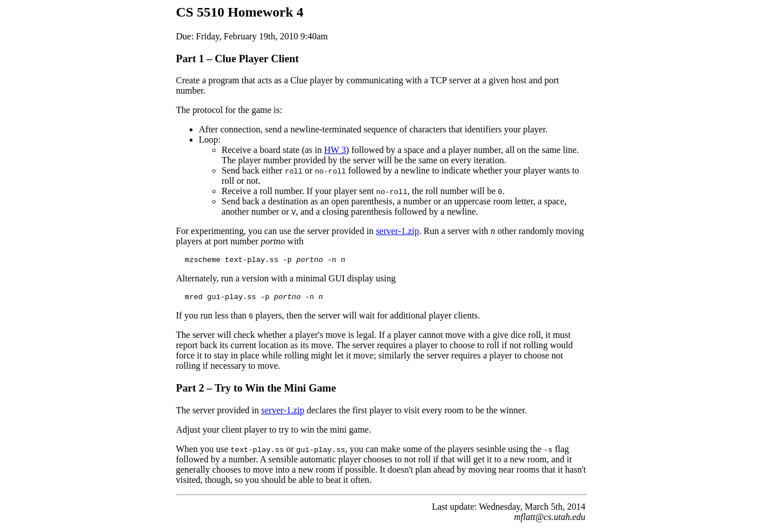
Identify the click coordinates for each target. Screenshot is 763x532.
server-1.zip (397, 231)
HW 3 (335, 150)
